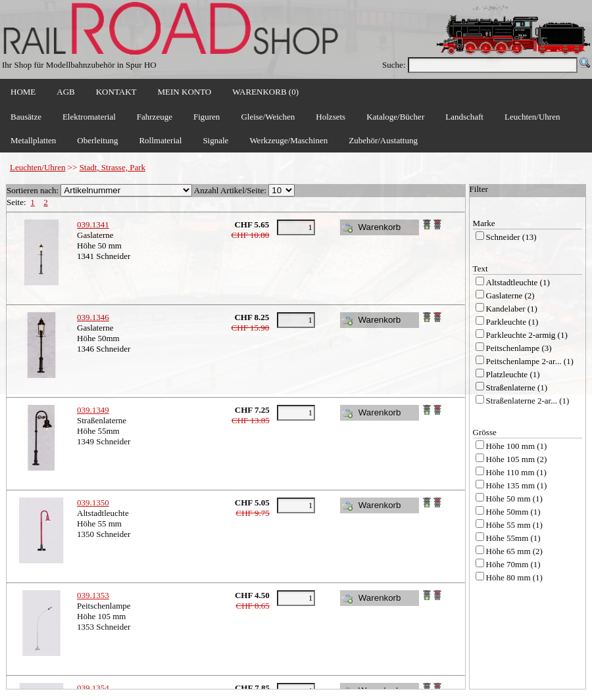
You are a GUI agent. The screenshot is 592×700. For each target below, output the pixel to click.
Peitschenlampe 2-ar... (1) (530, 361)
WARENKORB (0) (265, 92)
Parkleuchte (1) (512, 322)
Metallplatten (33, 140)
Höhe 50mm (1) (513, 512)
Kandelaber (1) (512, 309)
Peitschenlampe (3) (519, 348)
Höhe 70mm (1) (513, 564)
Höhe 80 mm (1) (514, 577)
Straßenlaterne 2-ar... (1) (528, 401)
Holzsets (331, 117)
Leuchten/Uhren (37, 167)
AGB (65, 92)
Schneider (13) (511, 237)
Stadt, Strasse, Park (112, 167)
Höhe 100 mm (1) (517, 446)
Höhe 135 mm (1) (517, 485)
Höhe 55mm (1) (513, 538)
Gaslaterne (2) (510, 295)
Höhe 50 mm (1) (514, 499)
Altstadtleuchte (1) (518, 282)
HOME (23, 92)
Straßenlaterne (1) (517, 387)
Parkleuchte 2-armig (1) (527, 335)
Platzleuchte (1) (513, 374)
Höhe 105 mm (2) (517, 459)
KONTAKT (116, 92)
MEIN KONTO (185, 92)
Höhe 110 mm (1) (516, 472)
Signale (215, 140)
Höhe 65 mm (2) (514, 551)
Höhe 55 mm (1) (514, 525)
